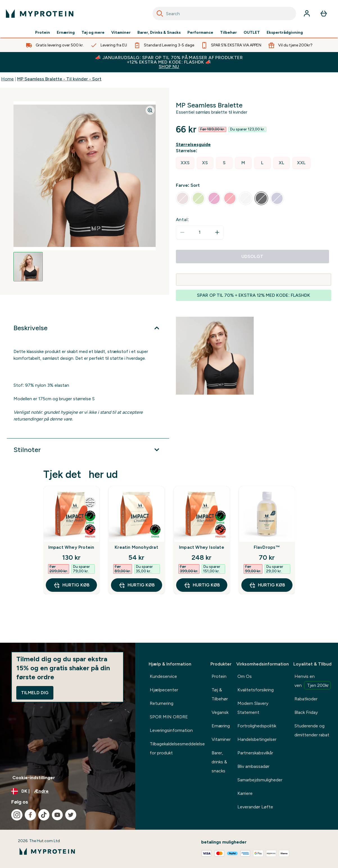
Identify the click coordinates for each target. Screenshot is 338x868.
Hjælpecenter (164, 690)
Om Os (245, 676)
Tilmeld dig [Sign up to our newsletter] (35, 693)
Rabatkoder (306, 699)
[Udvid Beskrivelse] (88, 328)
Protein (43, 33)
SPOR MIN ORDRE (169, 717)
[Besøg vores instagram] (17, 815)
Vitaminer (121, 33)
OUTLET (252, 33)
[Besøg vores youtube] (57, 815)
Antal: (182, 220)
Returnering (162, 703)
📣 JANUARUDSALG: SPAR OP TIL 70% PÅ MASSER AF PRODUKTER (169, 62)
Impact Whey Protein (71, 547)
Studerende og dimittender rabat (312, 730)
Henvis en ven (313, 682)
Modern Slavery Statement (253, 708)
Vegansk (220, 712)
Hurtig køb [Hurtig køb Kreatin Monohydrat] (137, 585)
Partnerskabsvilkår (255, 753)
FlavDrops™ (267, 547)
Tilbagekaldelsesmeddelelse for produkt (177, 748)
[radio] (185, 163)
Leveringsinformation (171, 730)
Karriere (245, 793)
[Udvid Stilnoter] (88, 450)
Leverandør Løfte (255, 807)
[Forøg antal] (217, 232)
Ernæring (66, 33)
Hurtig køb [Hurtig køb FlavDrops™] (267, 585)
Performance (200, 33)
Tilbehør (228, 33)
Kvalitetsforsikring (256, 690)
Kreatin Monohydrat (136, 547)
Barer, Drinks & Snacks (159, 33)
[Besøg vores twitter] (71, 815)
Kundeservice (163, 676)
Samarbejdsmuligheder (260, 780)
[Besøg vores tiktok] (44, 815)
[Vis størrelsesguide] (194, 145)
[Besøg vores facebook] (30, 815)
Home (7, 79)
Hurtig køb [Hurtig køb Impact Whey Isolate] (202, 585)
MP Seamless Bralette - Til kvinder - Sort (59, 79)
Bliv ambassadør (253, 766)
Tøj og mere (93, 33)
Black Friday (306, 712)
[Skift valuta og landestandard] (68, 791)
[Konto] (307, 14)
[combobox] (224, 14)
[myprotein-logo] (40, 14)
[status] (200, 232)
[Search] (160, 14)
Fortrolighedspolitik (257, 726)
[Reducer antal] (182, 232)
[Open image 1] (28, 267)
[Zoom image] (150, 110)
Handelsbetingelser (257, 739)
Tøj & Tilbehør (220, 694)
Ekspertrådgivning (285, 33)
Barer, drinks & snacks (219, 762)
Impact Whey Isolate (202, 547)
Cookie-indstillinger (34, 778)
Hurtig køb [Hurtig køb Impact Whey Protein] (71, 585)
